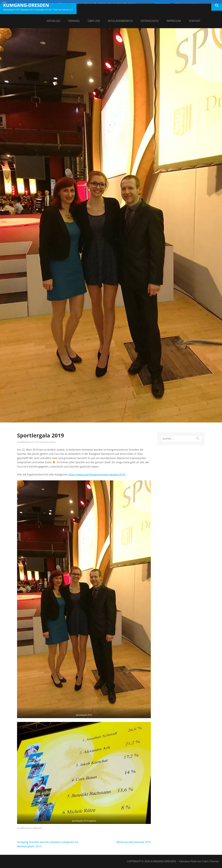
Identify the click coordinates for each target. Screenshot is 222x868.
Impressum (174, 21)
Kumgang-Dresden (26, 5)
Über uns (94, 21)
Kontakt (195, 21)
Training (74, 21)
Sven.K (53, 442)
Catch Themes (210, 861)
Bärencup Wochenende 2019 (134, 842)
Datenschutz (150, 21)
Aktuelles (53, 21)
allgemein (38, 828)
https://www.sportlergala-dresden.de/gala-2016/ (97, 474)
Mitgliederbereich (120, 21)
